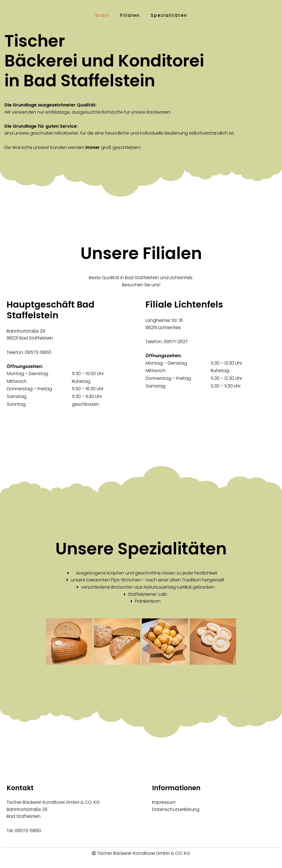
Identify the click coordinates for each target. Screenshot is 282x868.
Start (102, 15)
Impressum (164, 802)
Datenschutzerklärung (176, 809)
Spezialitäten (169, 15)
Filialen (130, 15)
